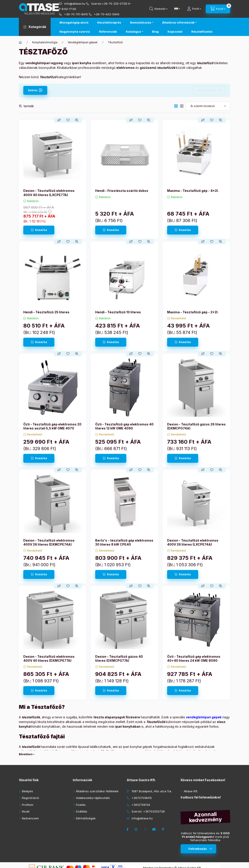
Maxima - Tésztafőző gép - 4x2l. (193, 191)
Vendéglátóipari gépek (83, 42)
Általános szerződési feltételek (97, 791)
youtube (155, 829)
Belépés (28, 791)
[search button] (158, 9)
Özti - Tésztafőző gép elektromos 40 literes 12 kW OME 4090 (124, 426)
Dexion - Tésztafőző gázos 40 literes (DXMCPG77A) (119, 658)
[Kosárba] (39, 230)
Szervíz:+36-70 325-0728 (109, 4)
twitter (146, 829)
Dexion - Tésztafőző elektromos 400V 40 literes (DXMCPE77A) (49, 658)
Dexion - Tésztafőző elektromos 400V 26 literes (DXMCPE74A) (49, 542)
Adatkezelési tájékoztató (93, 798)
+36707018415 (142, 798)
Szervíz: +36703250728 (148, 811)
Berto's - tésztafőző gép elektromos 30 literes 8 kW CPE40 (124, 542)
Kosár (26, 811)
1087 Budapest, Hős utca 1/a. (152, 791)
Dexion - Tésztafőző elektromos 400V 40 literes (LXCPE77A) (49, 193)
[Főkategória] (20, 42)
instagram (137, 829)
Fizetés (81, 805)
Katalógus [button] (133, 32)
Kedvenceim (30, 818)
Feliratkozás (198, 849)
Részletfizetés (202, 32)
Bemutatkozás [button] (141, 22)
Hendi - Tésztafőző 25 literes (46, 312)
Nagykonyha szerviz (75, 32)
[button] (35, 27)
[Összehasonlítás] (59, 120)
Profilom (28, 805)
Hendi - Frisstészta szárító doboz (122, 191)
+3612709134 (141, 805)
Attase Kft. (191, 791)
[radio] (182, 106)
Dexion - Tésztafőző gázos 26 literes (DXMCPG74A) (196, 426)
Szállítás (82, 811)
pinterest (164, 829)
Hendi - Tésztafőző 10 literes (118, 312)
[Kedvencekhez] (68, 120)
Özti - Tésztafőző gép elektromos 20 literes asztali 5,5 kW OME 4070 (52, 426)
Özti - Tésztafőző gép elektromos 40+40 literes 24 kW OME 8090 (194, 658)
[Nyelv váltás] (176, 9)
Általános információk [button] (178, 22)
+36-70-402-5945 (107, 14)
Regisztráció (31, 798)
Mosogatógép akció (74, 22)
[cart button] (218, 9)
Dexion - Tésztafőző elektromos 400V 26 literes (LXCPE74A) (193, 542)
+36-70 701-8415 (76, 14)
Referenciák (108, 32)
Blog (155, 32)
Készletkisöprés (109, 22)
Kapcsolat (175, 32)
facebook (128, 829)
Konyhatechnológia (45, 42)
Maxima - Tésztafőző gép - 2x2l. (193, 312)
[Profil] (194, 9)
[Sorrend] (208, 106)
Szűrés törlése (207, 90)
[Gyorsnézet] (77, 120)
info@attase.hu (75, 4)
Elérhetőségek (86, 818)
